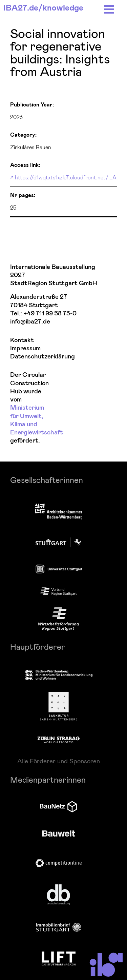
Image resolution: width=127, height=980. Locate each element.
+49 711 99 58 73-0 (50, 313)
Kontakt (22, 340)
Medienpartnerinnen (48, 779)
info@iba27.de (30, 322)
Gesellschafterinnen (47, 480)
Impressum (25, 348)
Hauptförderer (38, 646)
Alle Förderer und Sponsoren (59, 761)
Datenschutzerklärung (29, 357)
